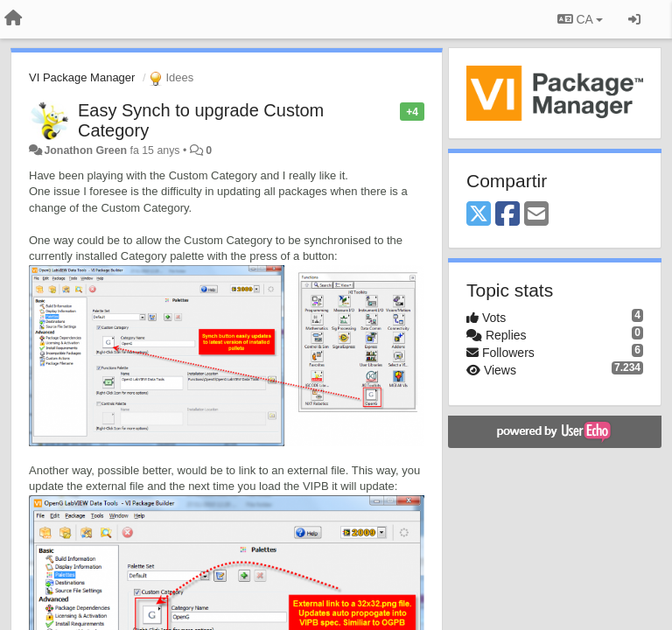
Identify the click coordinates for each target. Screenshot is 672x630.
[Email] (536, 215)
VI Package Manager (82, 77)
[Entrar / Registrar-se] (634, 19)
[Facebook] (507, 215)
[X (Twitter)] (479, 215)
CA (580, 19)
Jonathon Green (85, 150)
